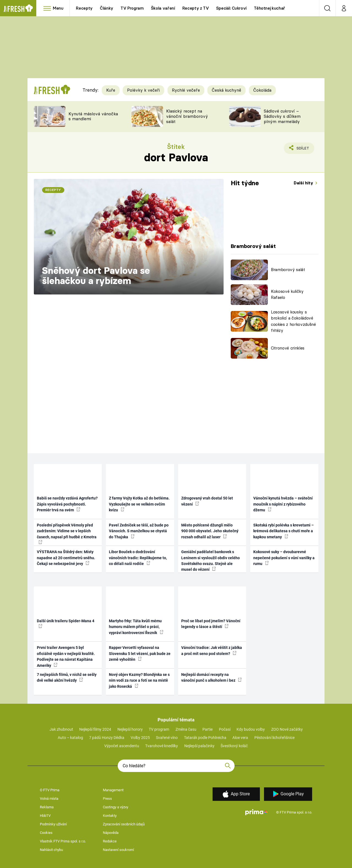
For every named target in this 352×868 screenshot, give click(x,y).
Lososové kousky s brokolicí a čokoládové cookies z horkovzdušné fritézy (293, 321)
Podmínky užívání (53, 824)
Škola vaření (163, 8)
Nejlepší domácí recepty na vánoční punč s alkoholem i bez (211, 677)
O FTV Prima (50, 790)
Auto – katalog (70, 738)
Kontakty (110, 816)
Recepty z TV (196, 8)
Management (113, 790)
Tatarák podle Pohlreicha (205, 738)
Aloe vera (240, 738)
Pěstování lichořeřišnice (274, 738)
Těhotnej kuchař (269, 8)
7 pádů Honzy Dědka (107, 738)
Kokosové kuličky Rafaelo (287, 294)
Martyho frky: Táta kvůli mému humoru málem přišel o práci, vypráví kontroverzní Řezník (136, 627)
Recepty (84, 8)
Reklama (47, 807)
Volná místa (49, 799)
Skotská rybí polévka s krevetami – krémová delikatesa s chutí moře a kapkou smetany (284, 531)
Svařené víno (167, 738)
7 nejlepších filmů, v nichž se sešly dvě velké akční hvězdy (67, 677)
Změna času (186, 729)
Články (107, 8)
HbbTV (45, 816)
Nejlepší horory (130, 729)
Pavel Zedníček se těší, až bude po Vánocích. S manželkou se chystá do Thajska (139, 531)
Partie (207, 729)
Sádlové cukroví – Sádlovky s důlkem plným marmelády (282, 116)
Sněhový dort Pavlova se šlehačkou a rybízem (96, 276)
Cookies (46, 833)
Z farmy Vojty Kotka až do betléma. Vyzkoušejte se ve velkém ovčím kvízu (139, 504)
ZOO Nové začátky (287, 729)
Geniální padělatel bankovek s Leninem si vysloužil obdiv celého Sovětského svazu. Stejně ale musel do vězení (211, 561)
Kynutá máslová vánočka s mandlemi (93, 116)
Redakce (110, 841)
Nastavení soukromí (118, 850)
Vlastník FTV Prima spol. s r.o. (63, 841)
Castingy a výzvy (116, 807)
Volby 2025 (140, 738)
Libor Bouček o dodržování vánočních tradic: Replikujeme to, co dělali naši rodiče (138, 558)
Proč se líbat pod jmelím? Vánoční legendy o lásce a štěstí (211, 624)
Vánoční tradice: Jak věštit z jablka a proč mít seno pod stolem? (212, 650)
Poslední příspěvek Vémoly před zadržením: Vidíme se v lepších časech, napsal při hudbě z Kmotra (67, 533)
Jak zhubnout (61, 729)
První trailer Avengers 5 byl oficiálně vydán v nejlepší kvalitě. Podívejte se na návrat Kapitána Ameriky (66, 656)
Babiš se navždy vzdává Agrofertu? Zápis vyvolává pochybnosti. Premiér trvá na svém (67, 504)
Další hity (304, 183)
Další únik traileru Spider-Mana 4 (66, 623)
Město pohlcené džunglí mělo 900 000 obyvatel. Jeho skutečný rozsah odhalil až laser (210, 531)
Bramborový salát (288, 270)
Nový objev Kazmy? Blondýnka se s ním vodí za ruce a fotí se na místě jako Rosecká (139, 680)
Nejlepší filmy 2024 (95, 729)
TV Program (132, 8)
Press (107, 799)
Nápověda (111, 833)
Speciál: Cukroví (231, 8)
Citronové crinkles (288, 348)
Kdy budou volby (251, 729)
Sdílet (302, 149)
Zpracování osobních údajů (124, 824)
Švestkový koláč (234, 746)
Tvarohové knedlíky (162, 746)
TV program (159, 729)
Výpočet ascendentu (122, 746)
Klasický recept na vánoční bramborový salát (187, 116)
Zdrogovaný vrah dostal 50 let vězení (207, 501)
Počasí (225, 729)
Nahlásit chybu (51, 850)
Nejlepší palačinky (199, 746)
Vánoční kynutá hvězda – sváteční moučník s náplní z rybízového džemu (283, 504)
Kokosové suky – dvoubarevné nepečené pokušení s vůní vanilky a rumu (284, 558)
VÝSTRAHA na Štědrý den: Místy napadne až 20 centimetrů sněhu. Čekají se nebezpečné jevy (66, 558)
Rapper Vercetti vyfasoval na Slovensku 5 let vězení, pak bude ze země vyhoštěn (140, 653)
